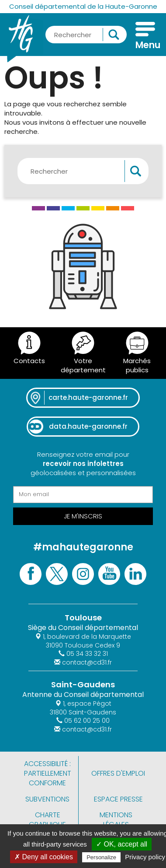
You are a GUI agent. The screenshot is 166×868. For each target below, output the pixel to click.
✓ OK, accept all (122, 844)
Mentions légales (116, 820)
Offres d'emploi (118, 773)
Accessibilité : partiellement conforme (48, 773)
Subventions (47, 799)
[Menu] (145, 37)
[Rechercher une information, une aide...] (86, 35)
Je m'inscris (83, 516)
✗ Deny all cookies (44, 857)
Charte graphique (47, 820)
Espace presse (118, 799)
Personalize (101, 857)
